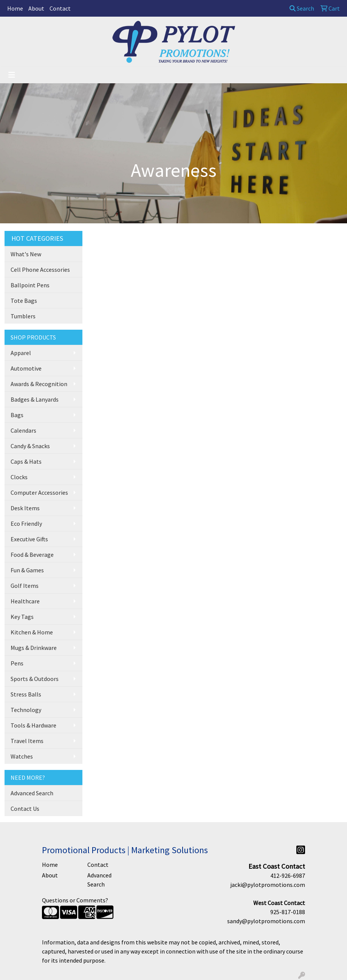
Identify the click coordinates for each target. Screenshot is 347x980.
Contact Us (25, 809)
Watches (22, 756)
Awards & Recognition (39, 384)
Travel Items (27, 741)
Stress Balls (26, 694)
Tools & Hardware (33, 725)
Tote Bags (24, 301)
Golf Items (25, 586)
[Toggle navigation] (12, 75)
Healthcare (25, 601)
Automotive (26, 368)
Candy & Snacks (30, 446)
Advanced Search (32, 793)
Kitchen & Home (32, 632)
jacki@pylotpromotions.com (268, 885)
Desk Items (25, 508)
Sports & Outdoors (35, 679)
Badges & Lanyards (35, 399)
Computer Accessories (39, 492)
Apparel (21, 353)
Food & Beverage (32, 555)
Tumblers (23, 316)
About (36, 8)
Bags (17, 415)
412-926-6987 (288, 876)
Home (15, 8)
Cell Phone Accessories (40, 270)
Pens (17, 663)
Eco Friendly (26, 523)
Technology (26, 710)
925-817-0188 (288, 912)
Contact (60, 8)
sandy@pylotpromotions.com (266, 921)
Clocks (19, 477)
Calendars (23, 430)
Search (302, 8)
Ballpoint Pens (30, 285)
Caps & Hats (26, 461)
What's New (26, 254)
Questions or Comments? (75, 900)
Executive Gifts (29, 539)
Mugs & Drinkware (34, 648)
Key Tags (22, 617)
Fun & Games (27, 570)
